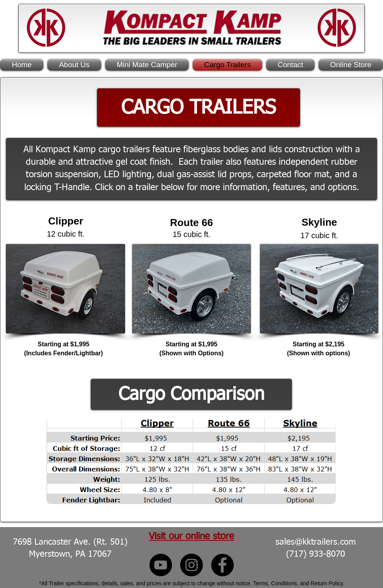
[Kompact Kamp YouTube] (161, 565)
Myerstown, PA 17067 (70, 554)
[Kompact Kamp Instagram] (191, 565)
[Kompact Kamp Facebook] (222, 565)
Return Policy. (328, 583)
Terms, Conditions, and (282, 583)
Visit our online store (191, 536)
